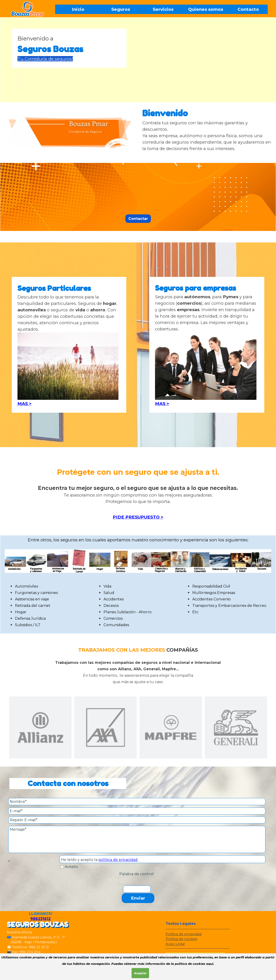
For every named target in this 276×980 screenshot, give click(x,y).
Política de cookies (181, 939)
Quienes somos (206, 9)
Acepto (71, 867)
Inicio (78, 9)
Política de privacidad (184, 934)
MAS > (24, 404)
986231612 (40, 919)
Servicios (163, 9)
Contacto (248, 9)
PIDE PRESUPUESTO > (138, 517)
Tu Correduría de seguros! (45, 59)
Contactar (138, 219)
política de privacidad (118, 860)
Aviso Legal (175, 944)
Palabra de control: (137, 874)
